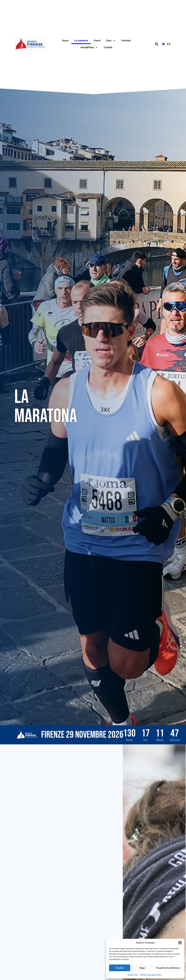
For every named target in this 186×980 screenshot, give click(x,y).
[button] (180, 943)
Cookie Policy (133, 975)
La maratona (81, 41)
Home (65, 41)
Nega (142, 968)
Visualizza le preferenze (168, 968)
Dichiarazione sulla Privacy (151, 975)
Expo (111, 41)
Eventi (97, 41)
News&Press (89, 47)
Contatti (108, 47)
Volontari (126, 41)
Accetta (120, 968)
